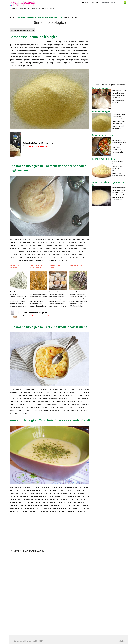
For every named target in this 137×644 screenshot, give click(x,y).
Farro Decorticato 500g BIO (35, 313)
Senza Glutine (24, 8)
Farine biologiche (55, 17)
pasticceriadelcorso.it (26, 17)
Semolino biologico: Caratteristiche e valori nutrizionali (50, 420)
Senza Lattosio (48, 8)
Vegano (14, 8)
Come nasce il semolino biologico (33, 37)
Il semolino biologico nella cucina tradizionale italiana (48, 327)
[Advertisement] (35, 14)
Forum (85, 3)
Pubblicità (122, 641)
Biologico (36, 8)
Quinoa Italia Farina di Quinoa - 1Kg (38, 143)
